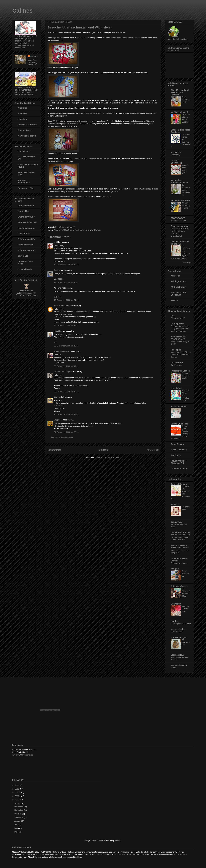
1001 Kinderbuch (26, 206)
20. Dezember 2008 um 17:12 (66, 366)
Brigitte (51, 100)
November (19, 810)
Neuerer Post (54, 450)
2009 (17, 800)
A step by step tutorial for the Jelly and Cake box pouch (180, 550)
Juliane (80, 197)
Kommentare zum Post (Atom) (108, 457)
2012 (17, 789)
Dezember (19, 807)
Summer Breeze (25, 130)
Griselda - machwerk (180, 201)
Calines (22, 11)
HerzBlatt (58, 331)
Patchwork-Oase (25, 245)
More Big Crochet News (185, 609)
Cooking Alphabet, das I (181, 624)
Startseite (104, 450)
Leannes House (178, 655)
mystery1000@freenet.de (23, 755)
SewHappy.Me (177, 324)
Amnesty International (24, 181)
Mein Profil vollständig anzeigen (32, 62)
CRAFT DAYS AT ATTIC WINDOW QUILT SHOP (181, 342)
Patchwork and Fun (27, 239)
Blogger (118, 840)
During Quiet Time (179, 424)
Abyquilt (175, 569)
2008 (17, 803)
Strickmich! (176, 152)
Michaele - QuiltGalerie (176, 162)
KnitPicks (175, 276)
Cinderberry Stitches (181, 532)
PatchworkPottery (179, 586)
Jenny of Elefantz (179, 484)
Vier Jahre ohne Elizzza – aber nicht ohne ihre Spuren (181, 355)
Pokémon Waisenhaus (27, 295)
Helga (54, 38)
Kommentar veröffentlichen (62, 437)
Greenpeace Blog (26, 188)
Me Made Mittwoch (180, 112)
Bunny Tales (177, 522)
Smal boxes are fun (186, 574)
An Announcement (178, 220)
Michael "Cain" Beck (27, 125)
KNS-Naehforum (178, 287)
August (18, 821)
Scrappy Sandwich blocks (186, 376)
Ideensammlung (178, 406)
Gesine (73, 124)
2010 (17, 796)
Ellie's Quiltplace (179, 450)
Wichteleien (96, 230)
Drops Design (177, 444)
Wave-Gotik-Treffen (27, 136)
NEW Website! (177, 632)
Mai (16, 832)
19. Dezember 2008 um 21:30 (66, 300)
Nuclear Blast (24, 234)
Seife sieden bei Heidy (186, 100)
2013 (17, 785)
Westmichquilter (178, 337)
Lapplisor (58, 420)
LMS (173, 316)
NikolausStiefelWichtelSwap (122, 38)
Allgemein (58, 230)
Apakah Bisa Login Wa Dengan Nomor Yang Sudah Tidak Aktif (180, 537)
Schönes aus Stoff (26, 250)
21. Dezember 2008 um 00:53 (66, 432)
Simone (57, 397)
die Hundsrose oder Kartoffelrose (186, 190)
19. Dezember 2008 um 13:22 (66, 265)
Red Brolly (176, 455)
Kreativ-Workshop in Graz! (186, 205)
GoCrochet (176, 604)
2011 (17, 793)
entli (56, 242)
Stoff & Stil (23, 256)
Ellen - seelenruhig (180, 226)
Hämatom (22, 119)
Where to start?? (178, 318)
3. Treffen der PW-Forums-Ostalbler (100, 113)
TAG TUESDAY (178, 218)
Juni (16, 828)
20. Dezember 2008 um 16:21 (66, 346)
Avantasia (22, 113)
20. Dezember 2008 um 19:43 (66, 392)
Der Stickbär (23, 211)
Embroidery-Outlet (26, 217)
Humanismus (24, 151)
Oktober (18, 814)
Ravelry (174, 300)
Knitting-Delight (178, 281)
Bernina (174, 621)
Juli (16, 825)
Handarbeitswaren (26, 228)
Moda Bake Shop (179, 469)
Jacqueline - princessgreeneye (179, 181)
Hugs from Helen (179, 545)
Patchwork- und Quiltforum (178, 294)
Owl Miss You (176, 365)
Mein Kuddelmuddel (63, 305)
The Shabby (176, 388)
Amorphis (22, 108)
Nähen (71, 230)
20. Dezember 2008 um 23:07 (66, 414)
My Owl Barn (177, 363)
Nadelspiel (176, 350)
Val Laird (175, 504)
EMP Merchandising (27, 222)
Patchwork (79, 230)
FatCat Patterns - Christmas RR (179, 462)
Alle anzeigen (187, 263)
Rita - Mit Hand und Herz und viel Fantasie (180, 92)
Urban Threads (25, 269)
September (19, 817)
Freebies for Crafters (181, 371)
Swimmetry (175, 155)
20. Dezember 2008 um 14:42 (66, 326)
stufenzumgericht (62, 351)
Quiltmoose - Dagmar (63, 371)
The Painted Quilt (179, 637)
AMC (65, 230)
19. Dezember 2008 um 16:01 (66, 282)
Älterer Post (153, 450)
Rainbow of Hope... (179, 563)
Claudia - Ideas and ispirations (180, 243)
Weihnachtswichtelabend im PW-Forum (91, 159)
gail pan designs (179, 629)
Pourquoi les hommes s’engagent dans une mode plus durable (180, 329)
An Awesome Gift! (186, 642)
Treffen (87, 230)
